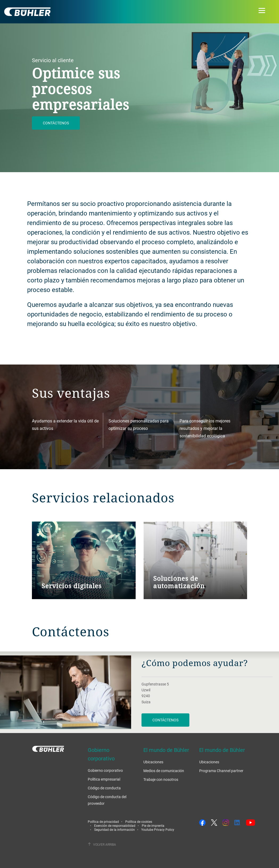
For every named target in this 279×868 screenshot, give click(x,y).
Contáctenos (56, 123)
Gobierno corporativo (105, 770)
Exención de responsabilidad (115, 825)
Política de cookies (139, 822)
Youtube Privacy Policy (158, 829)
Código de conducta (104, 788)
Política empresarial (104, 779)
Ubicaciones (153, 762)
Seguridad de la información (114, 829)
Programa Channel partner (221, 771)
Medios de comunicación (164, 771)
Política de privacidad (103, 822)
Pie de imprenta (153, 825)
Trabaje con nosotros (161, 779)
